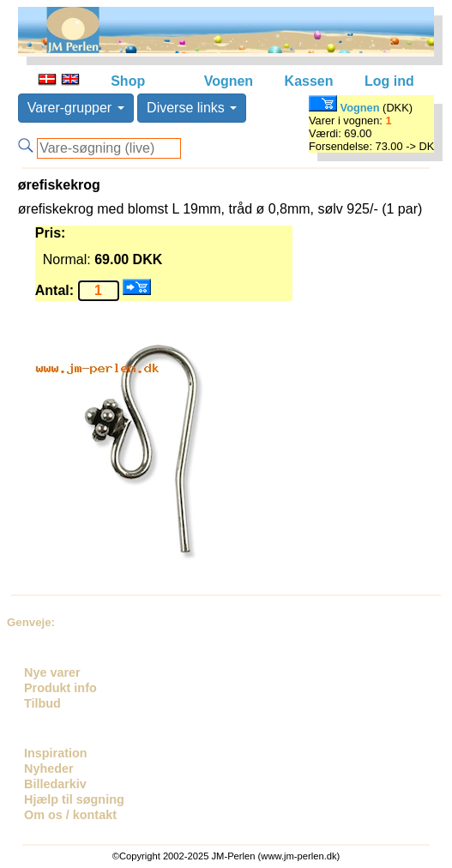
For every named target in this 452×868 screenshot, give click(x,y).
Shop (128, 81)
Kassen (309, 81)
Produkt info (60, 688)
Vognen (229, 81)
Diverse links (192, 108)
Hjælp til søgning (74, 799)
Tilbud (42, 703)
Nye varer (52, 672)
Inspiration (56, 753)
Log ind (389, 81)
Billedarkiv (55, 784)
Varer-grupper (76, 108)
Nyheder (49, 769)
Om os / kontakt (70, 815)
